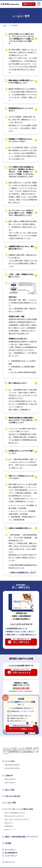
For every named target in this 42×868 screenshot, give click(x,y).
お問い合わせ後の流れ (13, 796)
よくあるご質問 (10, 803)
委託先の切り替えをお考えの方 (14, 816)
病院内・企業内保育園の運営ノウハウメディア (21, 837)
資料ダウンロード (29, 4)
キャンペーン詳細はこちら (21, 727)
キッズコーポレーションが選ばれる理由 (19, 809)
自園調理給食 (9, 826)
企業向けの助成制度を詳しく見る (22, 572)
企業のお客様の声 (10, 783)
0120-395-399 (22, 688)
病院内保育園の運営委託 (12, 765)
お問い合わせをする (21, 671)
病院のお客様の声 (10, 779)
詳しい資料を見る (21, 641)
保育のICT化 (9, 823)
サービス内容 (10, 761)
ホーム (5, 25)
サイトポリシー (10, 850)
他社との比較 (10, 790)
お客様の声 (9, 776)
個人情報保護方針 (11, 853)
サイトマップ (10, 862)
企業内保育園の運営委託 (12, 768)
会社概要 (8, 843)
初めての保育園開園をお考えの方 (15, 813)
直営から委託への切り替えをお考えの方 (17, 819)
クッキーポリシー (11, 856)
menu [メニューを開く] (39, 4)
